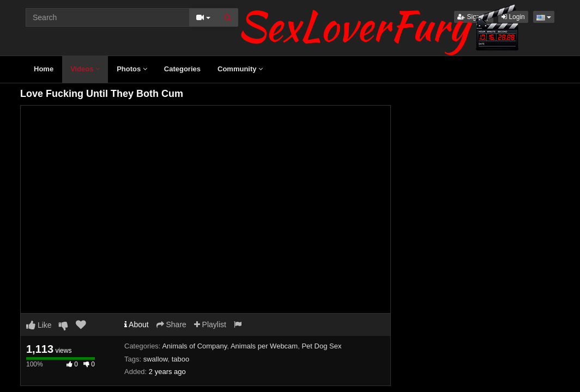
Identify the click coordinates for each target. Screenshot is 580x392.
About (137, 324)
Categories (182, 69)
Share (171, 324)
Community (240, 69)
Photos (132, 69)
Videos (85, 69)
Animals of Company (194, 346)
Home (44, 69)
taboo (181, 359)
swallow (156, 359)
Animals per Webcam (264, 346)
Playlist (210, 324)
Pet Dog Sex (321, 346)
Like (39, 325)
